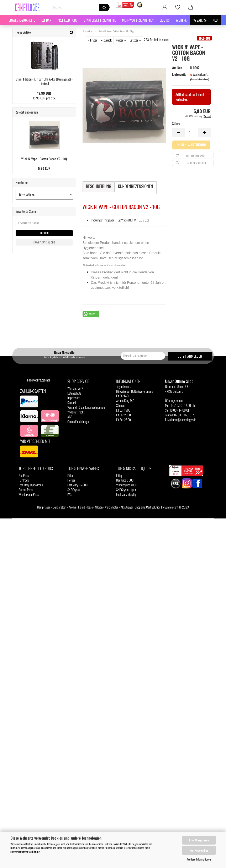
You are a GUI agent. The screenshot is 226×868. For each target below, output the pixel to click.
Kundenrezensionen (135, 186)
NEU (215, 20)
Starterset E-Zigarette (100, 20)
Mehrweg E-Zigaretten (138, 20)
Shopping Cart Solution (148, 507)
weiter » (121, 40)
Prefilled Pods (67, 20)
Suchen (44, 233)
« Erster (93, 40)
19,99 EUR (44, 93)
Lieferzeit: (179, 74)
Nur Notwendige (199, 850)
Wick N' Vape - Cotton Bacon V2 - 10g (44, 159)
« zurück (106, 40)
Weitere (181, 20)
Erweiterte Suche (44, 242)
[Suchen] (104, 7)
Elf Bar (46, 20)
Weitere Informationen (199, 859)
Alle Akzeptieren (199, 840)
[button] (91, 314)
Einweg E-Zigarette (22, 20)
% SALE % (200, 20)
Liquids (165, 20)
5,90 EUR (44, 168)
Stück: (176, 124)
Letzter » (135, 40)
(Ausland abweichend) (200, 79)
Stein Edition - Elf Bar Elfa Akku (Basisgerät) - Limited (44, 81)
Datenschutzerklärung (29, 852)
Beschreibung (99, 186)
